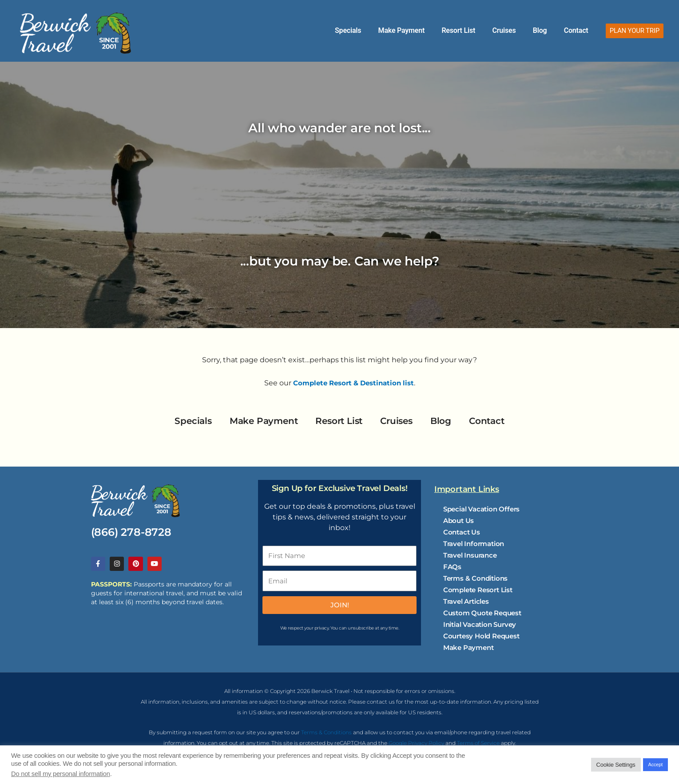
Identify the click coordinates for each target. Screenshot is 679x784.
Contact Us (462, 532)
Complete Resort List (478, 590)
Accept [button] (655, 764)
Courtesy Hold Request (481, 636)
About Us (459, 521)
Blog (552, 30)
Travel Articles (466, 601)
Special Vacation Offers (481, 509)
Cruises (524, 30)
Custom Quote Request (482, 613)
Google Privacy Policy (416, 745)
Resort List (487, 30)
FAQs (452, 567)
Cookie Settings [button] (616, 765)
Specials (393, 30)
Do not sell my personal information (61, 774)
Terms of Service (478, 745)
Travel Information (474, 544)
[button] (635, 31)
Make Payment (438, 30)
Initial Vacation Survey (480, 624)
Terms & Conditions (475, 578)
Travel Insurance (470, 555)
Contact (580, 30)
